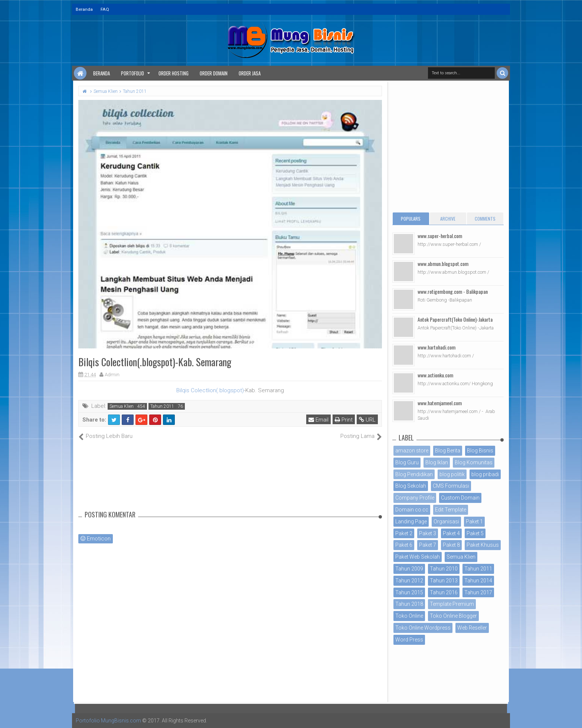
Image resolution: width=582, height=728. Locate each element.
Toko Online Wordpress (423, 628)
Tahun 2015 (409, 592)
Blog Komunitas (474, 462)
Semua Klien (122, 406)
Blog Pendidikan (414, 474)
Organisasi (446, 521)
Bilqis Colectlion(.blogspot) (210, 390)
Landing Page (411, 521)
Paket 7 (428, 545)
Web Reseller (472, 628)
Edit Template (451, 510)
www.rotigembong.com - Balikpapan (453, 291)
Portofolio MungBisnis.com (108, 721)
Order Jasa (250, 73)
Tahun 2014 (478, 581)
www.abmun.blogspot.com (443, 264)
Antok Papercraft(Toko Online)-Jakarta (455, 319)
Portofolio (133, 73)
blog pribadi (485, 474)
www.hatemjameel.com (440, 403)
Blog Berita (448, 451)
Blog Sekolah (411, 486)
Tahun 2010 (444, 569)
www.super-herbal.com (440, 236)
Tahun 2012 (409, 581)
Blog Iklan (437, 462)
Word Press (409, 640)
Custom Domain (460, 498)
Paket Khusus (483, 545)
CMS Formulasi (451, 486)
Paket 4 (451, 533)
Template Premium (452, 604)
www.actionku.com (435, 375)
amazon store (412, 451)
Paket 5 (475, 533)
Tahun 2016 (444, 592)
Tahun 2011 (162, 406)
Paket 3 (428, 533)
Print (344, 420)
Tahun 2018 (409, 604)
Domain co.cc (412, 510)
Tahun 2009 (409, 569)
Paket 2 (404, 533)
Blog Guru (407, 462)
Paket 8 (451, 545)
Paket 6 (404, 545)
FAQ (105, 9)
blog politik (452, 474)
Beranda (84, 9)
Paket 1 (474, 521)
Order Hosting (174, 73)
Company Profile (415, 498)
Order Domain (214, 73)
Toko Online (409, 616)
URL (367, 420)
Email (318, 420)
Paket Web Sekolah (418, 557)
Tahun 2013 (444, 581)
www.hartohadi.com (436, 347)
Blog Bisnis (480, 451)
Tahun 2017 (478, 592)
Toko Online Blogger (453, 616)
